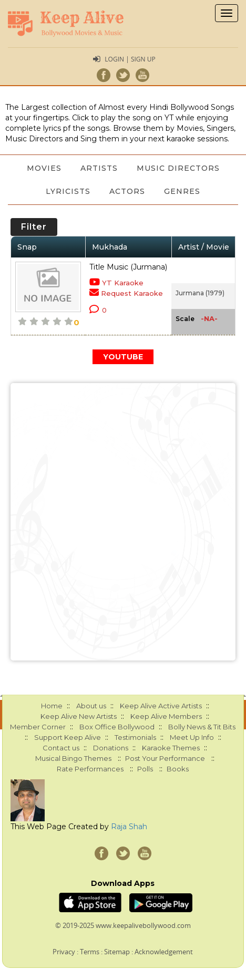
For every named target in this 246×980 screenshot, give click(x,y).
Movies (44, 168)
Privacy (64, 952)
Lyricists (68, 191)
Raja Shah (129, 827)
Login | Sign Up (130, 59)
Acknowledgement (164, 952)
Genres (182, 191)
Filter (34, 227)
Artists (99, 168)
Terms (90, 952)
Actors (127, 191)
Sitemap (117, 952)
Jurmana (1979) (200, 293)
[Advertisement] (123, 522)
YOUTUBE (123, 357)
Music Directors (178, 168)
